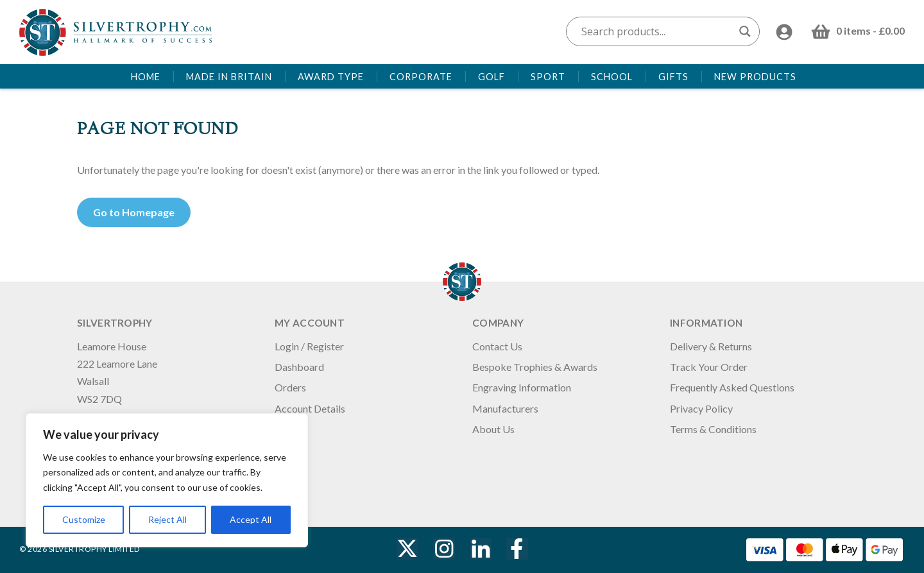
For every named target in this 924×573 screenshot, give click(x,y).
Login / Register (309, 346)
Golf (492, 77)
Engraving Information (522, 387)
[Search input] (657, 31)
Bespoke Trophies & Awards (535, 367)
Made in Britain (229, 77)
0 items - (870, 30)
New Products (755, 77)
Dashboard (299, 367)
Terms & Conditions (713, 429)
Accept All (251, 519)
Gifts (673, 77)
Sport (548, 77)
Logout (290, 429)
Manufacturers (505, 408)
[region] (167, 480)
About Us (493, 429)
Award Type (331, 77)
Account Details (310, 408)
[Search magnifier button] (745, 31)
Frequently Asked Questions (732, 387)
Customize (84, 519)
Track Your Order (709, 367)
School (612, 77)
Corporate (421, 77)
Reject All (167, 519)
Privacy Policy (701, 408)
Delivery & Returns (711, 346)
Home (146, 77)
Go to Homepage (134, 212)
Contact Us (497, 346)
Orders (290, 387)
